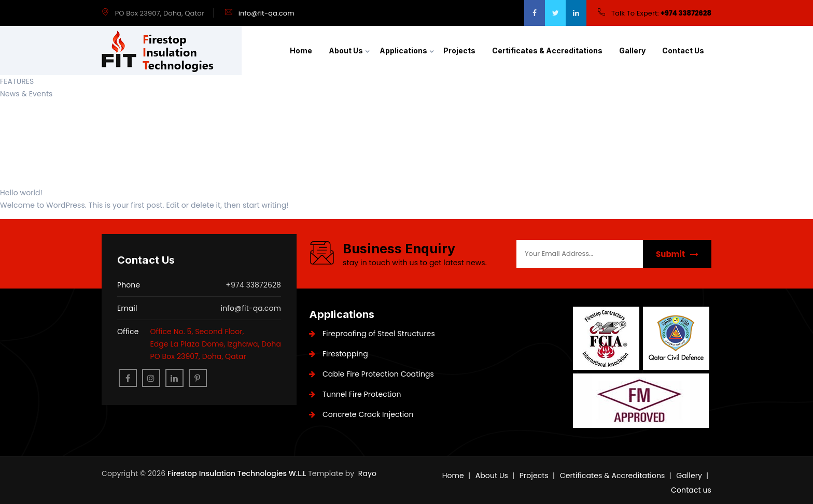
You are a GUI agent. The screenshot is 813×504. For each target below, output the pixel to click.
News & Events (26, 94)
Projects (459, 51)
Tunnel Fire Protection (355, 394)
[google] (576, 13)
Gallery (632, 51)
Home (301, 51)
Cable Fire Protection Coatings (372, 374)
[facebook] (535, 13)
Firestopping (339, 354)
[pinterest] (198, 378)
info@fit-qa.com (267, 13)
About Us (346, 51)
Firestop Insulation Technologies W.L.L (238, 473)
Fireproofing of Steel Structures (372, 334)
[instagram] (151, 378)
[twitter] (555, 13)
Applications (403, 51)
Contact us (683, 51)
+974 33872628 (686, 13)
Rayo (367, 473)
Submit (677, 254)
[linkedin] (174, 378)
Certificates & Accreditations (547, 51)
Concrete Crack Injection (361, 414)
